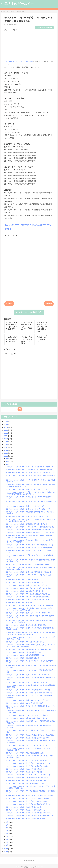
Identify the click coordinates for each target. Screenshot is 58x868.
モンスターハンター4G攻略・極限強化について (22, 603)
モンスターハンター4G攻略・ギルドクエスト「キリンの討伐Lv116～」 (30, 473)
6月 (7, 831)
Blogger (32, 861)
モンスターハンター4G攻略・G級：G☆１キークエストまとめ (27, 778)
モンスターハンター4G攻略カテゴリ (29, 312)
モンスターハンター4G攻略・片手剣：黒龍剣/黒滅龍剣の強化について (30, 530)
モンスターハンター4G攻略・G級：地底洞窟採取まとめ (25, 655)
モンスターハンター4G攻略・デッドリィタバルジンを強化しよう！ (29, 775)
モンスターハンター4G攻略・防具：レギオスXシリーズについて (28, 675)
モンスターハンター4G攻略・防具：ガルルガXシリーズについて (28, 613)
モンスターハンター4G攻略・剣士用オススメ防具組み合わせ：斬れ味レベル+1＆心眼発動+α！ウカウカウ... (30, 485)
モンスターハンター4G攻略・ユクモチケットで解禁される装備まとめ (29, 467)
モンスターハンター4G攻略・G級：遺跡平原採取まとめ (25, 783)
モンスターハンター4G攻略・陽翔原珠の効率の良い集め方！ (26, 524)
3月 (7, 839)
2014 (6, 456)
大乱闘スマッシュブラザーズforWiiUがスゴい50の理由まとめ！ (27, 564)
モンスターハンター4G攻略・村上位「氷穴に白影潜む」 (25, 772)
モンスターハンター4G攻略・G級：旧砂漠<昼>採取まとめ (26, 780)
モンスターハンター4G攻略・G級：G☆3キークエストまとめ (27, 718)
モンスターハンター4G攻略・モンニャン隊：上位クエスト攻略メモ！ (29, 605)
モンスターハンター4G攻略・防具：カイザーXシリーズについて (28, 489)
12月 (8, 458)
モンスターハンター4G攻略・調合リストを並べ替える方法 (26, 625)
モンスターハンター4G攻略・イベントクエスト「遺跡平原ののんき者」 (30, 527)
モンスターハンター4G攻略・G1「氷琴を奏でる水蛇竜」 (25, 703)
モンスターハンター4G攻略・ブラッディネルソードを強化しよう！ (29, 715)
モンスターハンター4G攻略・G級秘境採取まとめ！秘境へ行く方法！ (29, 649)
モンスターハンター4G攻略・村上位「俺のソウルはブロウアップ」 (29, 813)
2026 (6, 422)
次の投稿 (9, 304)
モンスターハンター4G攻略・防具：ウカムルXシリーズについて (28, 700)
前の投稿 (49, 304)
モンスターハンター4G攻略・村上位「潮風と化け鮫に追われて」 (28, 738)
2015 (6, 453)
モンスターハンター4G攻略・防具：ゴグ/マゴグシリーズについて (28, 516)
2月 (7, 842)
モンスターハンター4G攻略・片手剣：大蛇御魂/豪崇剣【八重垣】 (28, 690)
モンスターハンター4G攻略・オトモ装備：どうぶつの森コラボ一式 (29, 693)
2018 (6, 445)
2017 (6, 447)
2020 (6, 439)
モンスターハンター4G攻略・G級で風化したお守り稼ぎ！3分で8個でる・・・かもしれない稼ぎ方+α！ (29, 609)
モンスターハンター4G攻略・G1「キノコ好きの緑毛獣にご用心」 (28, 597)
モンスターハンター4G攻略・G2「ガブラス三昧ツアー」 (25, 642)
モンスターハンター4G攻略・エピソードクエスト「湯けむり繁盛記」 (29, 470)
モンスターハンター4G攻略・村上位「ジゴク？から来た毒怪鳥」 (28, 798)
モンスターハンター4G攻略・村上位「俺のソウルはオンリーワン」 (29, 763)
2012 (6, 852)
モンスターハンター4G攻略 (44, 28)
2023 (6, 430)
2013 (6, 849)
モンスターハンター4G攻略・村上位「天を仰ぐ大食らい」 (26, 810)
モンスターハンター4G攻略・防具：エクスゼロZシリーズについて (28, 572)
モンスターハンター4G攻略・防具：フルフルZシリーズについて (28, 585)
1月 (7, 845)
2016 (6, 450)
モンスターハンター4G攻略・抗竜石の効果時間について (25, 580)
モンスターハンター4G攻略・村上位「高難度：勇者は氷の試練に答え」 (30, 816)
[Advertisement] (29, 45)
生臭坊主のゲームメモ (17, 4)
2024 (6, 427)
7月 (7, 828)
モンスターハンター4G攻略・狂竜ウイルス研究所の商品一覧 (26, 682)
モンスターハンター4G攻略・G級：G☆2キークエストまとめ (27, 745)
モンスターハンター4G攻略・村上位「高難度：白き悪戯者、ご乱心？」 (30, 796)
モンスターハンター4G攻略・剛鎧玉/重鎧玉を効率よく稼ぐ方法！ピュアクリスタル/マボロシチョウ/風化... (30, 646)
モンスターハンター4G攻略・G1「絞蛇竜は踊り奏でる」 (25, 591)
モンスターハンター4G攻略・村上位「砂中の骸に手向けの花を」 (28, 766)
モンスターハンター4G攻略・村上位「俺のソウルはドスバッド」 (28, 801)
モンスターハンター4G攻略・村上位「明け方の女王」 (24, 807)
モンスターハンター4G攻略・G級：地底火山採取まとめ (25, 753)
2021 (6, 436)
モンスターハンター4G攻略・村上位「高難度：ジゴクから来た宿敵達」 (30, 735)
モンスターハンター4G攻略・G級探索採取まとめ (22, 658)
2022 (6, 433)
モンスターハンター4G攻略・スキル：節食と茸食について (26, 582)
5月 (7, 834)
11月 (8, 461)
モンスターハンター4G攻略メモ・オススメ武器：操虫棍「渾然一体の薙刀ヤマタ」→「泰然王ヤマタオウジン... (30, 633)
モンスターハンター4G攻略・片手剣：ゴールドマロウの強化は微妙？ (29, 548)
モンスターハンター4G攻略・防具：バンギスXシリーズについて (28, 509)
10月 (8, 464)
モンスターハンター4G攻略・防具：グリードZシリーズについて (28, 506)
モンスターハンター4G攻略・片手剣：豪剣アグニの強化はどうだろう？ (30, 545)
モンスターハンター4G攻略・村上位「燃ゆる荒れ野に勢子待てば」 (29, 804)
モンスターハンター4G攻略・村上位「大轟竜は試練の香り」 (26, 819)
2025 (6, 424)
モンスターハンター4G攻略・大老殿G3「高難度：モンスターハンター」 (30, 533)
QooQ (32, 867)
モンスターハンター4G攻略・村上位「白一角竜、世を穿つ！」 (27, 760)
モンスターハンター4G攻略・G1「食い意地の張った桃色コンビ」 (28, 594)
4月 (7, 837)
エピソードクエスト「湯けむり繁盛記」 (19, 62)
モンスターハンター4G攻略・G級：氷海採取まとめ (23, 652)
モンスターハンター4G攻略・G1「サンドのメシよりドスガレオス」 (29, 588)
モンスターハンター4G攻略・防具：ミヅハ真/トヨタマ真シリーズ (28, 600)
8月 (7, 825)
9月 (7, 822)
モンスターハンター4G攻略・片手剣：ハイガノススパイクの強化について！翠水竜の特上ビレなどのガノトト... (30, 493)
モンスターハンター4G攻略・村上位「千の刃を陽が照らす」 (26, 769)
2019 (6, 442)
